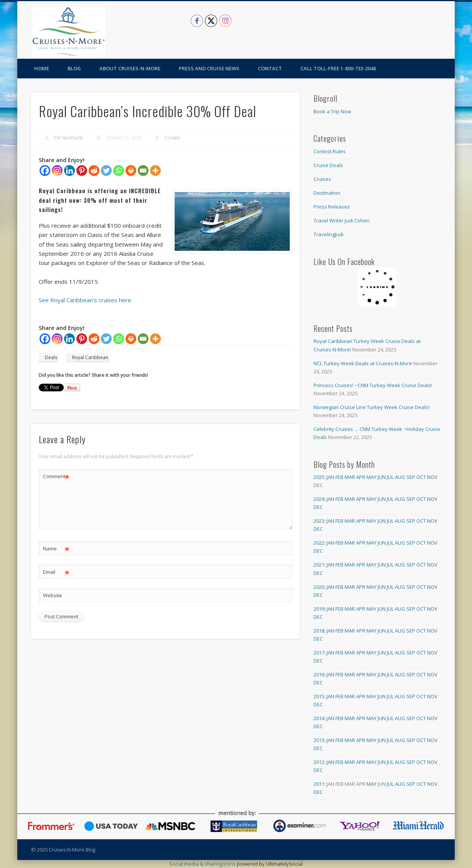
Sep (411, 477)
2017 (319, 653)
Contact (270, 68)
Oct (421, 477)
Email (56, 572)
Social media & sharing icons (203, 864)
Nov (432, 477)
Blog (74, 68)
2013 (319, 740)
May (371, 477)
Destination (327, 193)
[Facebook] (45, 171)
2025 (319, 477)
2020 (319, 587)
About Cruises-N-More (130, 68)
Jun (382, 477)
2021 (319, 565)
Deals (51, 357)
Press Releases (332, 207)
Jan (330, 477)
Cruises (172, 138)
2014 (319, 718)
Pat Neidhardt (68, 138)
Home (42, 68)
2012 (319, 762)
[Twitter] (106, 171)
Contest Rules (330, 151)
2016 (319, 674)
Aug (400, 477)
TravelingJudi (328, 234)
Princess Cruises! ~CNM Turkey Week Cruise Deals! (373, 385)
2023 (319, 521)
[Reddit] (94, 171)
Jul (390, 477)
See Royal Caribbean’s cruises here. (86, 300)
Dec (318, 507)
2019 (319, 609)
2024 (319, 499)
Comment (56, 476)
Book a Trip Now (332, 111)
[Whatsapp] (119, 171)
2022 (319, 543)
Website (53, 595)
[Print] (131, 171)
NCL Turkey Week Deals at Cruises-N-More (363, 363)
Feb (339, 477)
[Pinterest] (82, 171)
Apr (361, 477)
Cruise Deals (328, 165)
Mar (350, 477)
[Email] (143, 171)
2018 (319, 631)
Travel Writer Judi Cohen (342, 220)
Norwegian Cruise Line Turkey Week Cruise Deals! (371, 407)
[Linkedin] (69, 171)
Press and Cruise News (209, 68)
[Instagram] (57, 171)
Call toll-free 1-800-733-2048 (338, 68)
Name (56, 549)
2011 (319, 784)
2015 (319, 696)
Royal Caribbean (90, 357)
